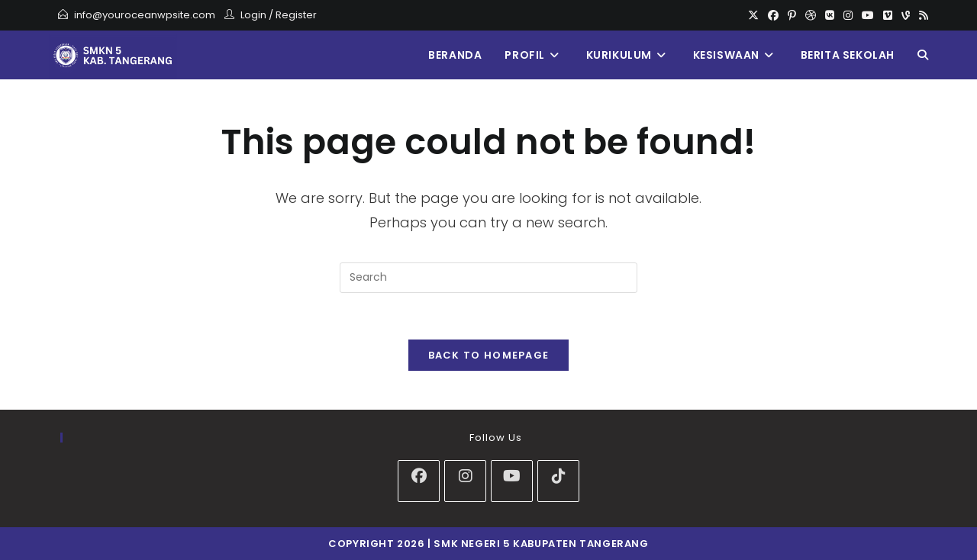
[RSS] (921, 15)
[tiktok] (558, 481)
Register (296, 15)
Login (253, 15)
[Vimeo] (888, 15)
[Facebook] (773, 15)
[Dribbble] (811, 15)
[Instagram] (848, 15)
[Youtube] (868, 15)
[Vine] (906, 15)
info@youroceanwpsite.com (145, 15)
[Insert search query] (488, 278)
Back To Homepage (489, 355)
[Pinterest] (792, 15)
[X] (753, 15)
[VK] (830, 15)
